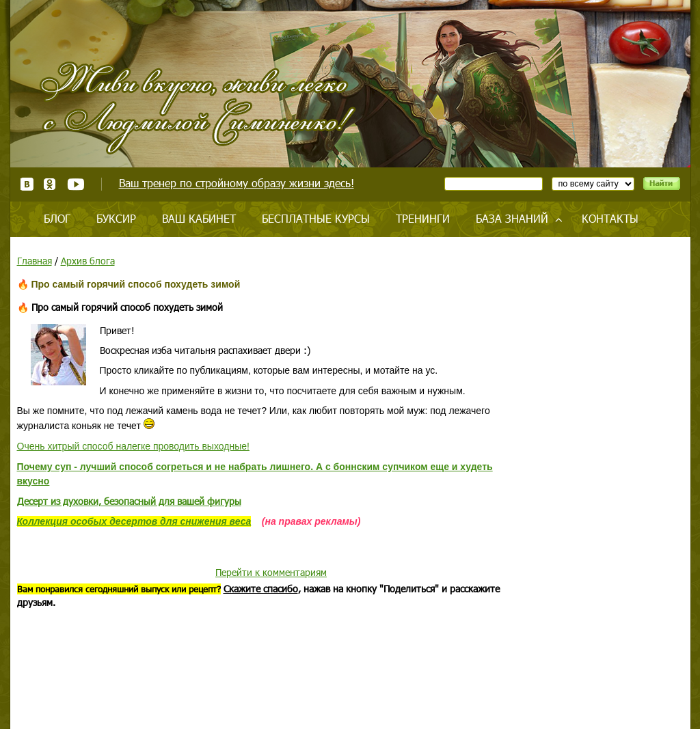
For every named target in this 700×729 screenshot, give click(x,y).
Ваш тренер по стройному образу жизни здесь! (237, 183)
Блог (57, 218)
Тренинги (423, 218)
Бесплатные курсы (316, 218)
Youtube (76, 184)
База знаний (512, 218)
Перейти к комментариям (271, 572)
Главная (35, 261)
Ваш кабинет (199, 218)
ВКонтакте (27, 184)
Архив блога (88, 261)
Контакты (610, 218)
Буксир (116, 218)
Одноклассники (50, 184)
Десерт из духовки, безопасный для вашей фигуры (129, 501)
